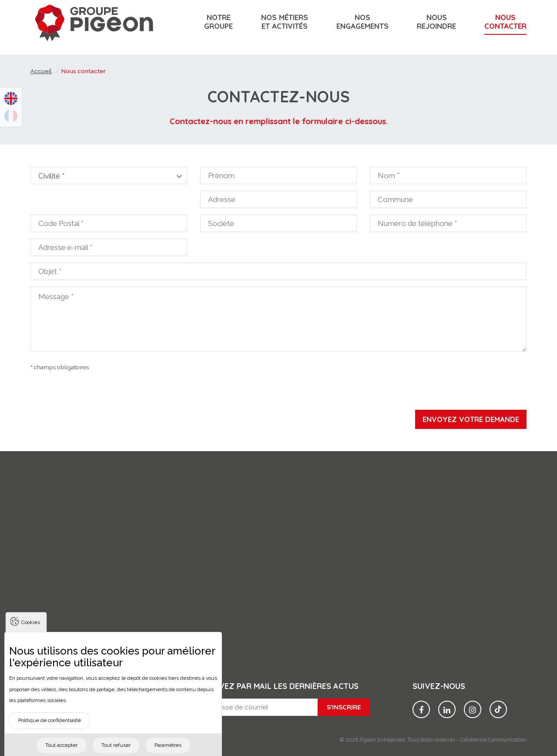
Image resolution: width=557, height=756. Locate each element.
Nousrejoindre (436, 22)
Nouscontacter (505, 22)
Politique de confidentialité (50, 734)
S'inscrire (344, 707)
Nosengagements (362, 22)
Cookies (31, 636)
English (11, 98)
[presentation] (278, 393)
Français (11, 116)
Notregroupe (218, 22)
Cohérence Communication (493, 740)
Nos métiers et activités (285, 22)
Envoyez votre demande (471, 419)
